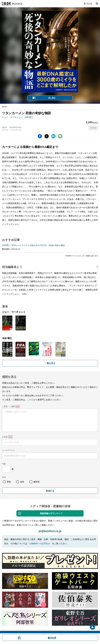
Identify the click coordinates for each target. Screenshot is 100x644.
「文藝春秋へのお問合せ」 (40, 543)
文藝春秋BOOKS (12, 4)
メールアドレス (8, 450)
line (60, 136)
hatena (53, 136)
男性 (9, 482)
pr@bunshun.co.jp (50, 531)
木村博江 (29, 117)
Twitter (47, 136)
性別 (4, 477)
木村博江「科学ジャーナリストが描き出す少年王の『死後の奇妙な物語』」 (35, 245)
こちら (30, 400)
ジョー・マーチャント (12, 117)
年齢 (4, 464)
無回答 (36, 482)
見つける (88, 3)
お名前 (5, 437)
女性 (22, 482)
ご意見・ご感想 (8, 406)
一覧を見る (50, 363)
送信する (50, 491)
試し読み (52, 98)
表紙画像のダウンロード (51, 513)
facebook (40, 136)
